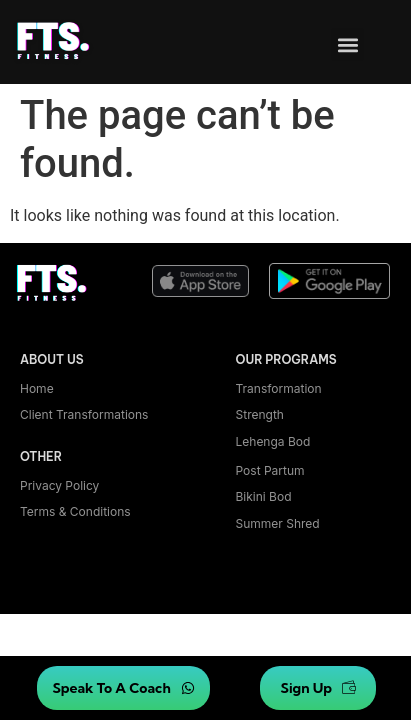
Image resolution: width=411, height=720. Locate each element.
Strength (260, 414)
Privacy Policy (59, 485)
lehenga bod (273, 441)
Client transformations (84, 414)
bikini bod (264, 496)
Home (37, 388)
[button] (347, 44)
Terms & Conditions (75, 511)
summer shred (278, 523)
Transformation (279, 388)
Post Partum (270, 470)
